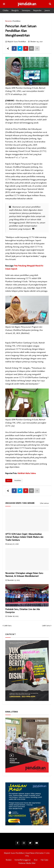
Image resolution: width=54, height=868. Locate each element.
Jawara (47, 10)
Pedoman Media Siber (27, 863)
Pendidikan (17, 21)
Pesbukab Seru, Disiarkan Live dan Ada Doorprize (23, 611)
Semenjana (26, 10)
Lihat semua (44, 503)
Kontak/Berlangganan (23, 860)
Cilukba (6, 10)
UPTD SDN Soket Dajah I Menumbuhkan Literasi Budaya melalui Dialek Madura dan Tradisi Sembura (24, 537)
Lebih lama (46, 626)
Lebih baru (8, 626)
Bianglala (15, 10)
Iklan (36, 860)
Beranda (8, 21)
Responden (37, 10)
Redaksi (9, 860)
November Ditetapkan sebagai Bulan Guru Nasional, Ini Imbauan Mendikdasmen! (24, 575)
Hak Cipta (44, 860)
